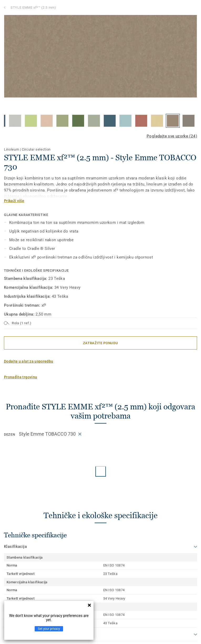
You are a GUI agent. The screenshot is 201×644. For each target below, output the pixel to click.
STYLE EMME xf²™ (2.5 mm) (33, 7)
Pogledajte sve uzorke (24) (172, 136)
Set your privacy (49, 629)
